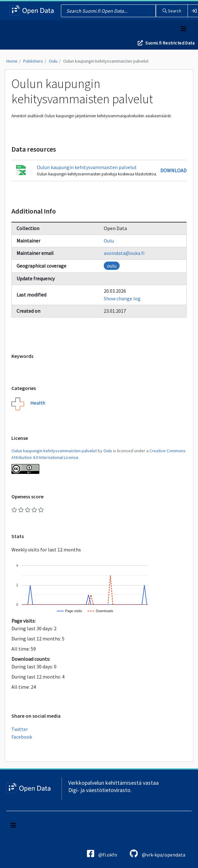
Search (172, 11)
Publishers (33, 61)
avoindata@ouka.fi (124, 253)
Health (38, 403)
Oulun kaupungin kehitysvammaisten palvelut (106, 61)
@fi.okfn (102, 854)
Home (12, 61)
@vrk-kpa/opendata (158, 854)
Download (173, 170)
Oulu (53, 61)
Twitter (20, 729)
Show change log (122, 298)
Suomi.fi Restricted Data (170, 43)
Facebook (22, 737)
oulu (112, 266)
